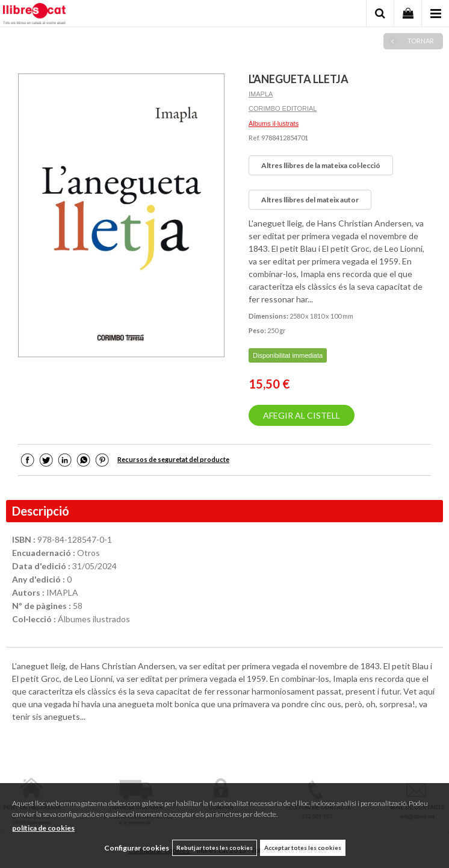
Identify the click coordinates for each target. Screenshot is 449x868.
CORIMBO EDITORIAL (283, 108)
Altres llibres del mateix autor (310, 200)
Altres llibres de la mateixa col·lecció (321, 165)
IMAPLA (261, 94)
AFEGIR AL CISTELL (302, 415)
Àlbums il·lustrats (274, 123)
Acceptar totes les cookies (303, 848)
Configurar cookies (137, 848)
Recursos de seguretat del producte (173, 459)
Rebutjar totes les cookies (215, 848)
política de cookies (43, 828)
